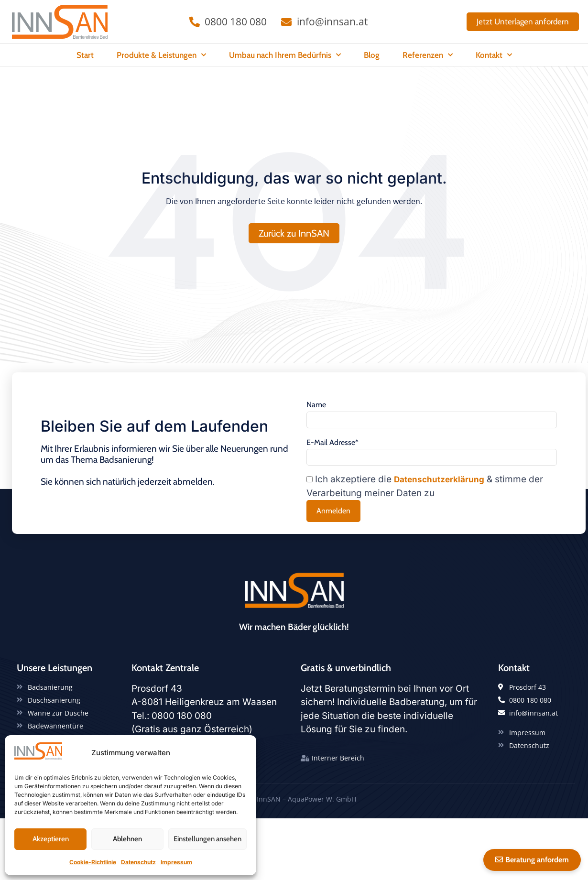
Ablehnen (127, 839)
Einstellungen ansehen (207, 839)
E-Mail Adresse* (332, 459)
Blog (372, 55)
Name (316, 421)
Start (85, 55)
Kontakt (494, 55)
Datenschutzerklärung (439, 497)
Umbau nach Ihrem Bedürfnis (285, 55)
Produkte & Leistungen (161, 55)
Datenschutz (138, 862)
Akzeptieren (51, 839)
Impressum (176, 862)
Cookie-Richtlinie (93, 862)
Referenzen (428, 55)
